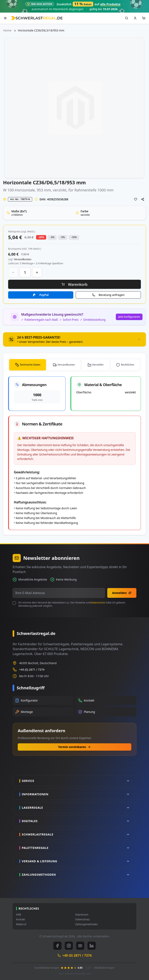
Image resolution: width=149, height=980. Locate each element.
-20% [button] (41, 237)
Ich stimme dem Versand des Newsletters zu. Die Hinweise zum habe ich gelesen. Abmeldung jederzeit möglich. (72, 604)
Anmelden (122, 593)
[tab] (74, 339)
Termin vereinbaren (75, 747)
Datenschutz (98, 603)
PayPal (44, 295)
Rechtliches (128, 365)
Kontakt (21, 920)
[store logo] (37, 18)
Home (7, 30)
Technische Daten (30, 365)
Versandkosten (66, 365)
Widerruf (21, 924)
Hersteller (98, 365)
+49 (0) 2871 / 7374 (32, 670)
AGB (19, 915)
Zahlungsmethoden (87, 924)
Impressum (82, 915)
